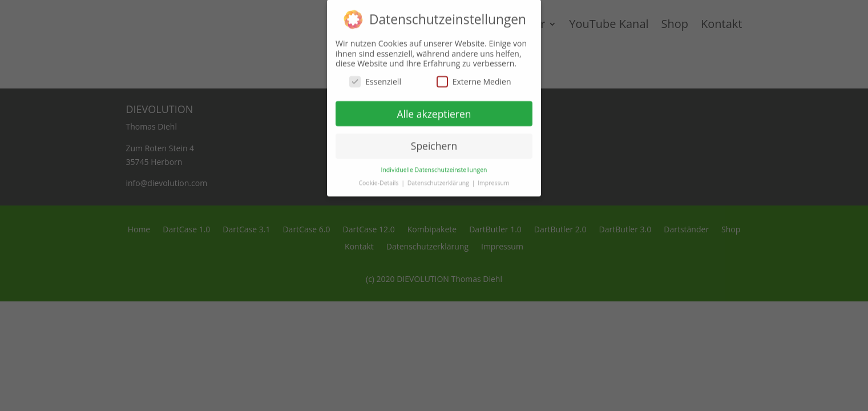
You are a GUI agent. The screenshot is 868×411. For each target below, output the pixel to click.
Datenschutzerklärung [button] (439, 178)
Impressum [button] (493, 178)
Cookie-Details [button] (379, 178)
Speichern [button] (434, 140)
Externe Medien (474, 76)
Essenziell (375, 76)
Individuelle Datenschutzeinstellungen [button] (434, 164)
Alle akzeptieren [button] (434, 108)
